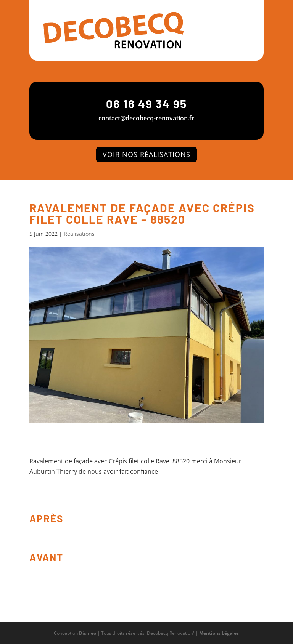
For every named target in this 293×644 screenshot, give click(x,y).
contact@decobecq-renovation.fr (146, 118)
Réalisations (79, 234)
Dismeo (88, 633)
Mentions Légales (219, 633)
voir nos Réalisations (146, 154)
